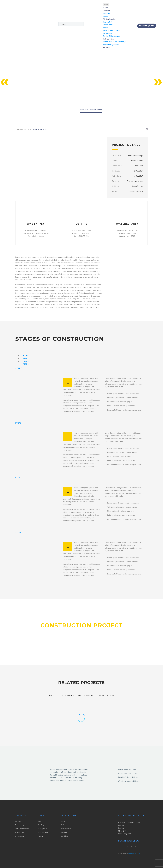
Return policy (20, 825)
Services (18, 821)
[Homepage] (26, 26)
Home (105, 8)
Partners (41, 836)
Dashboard (65, 825)
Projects (106, 47)
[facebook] (131, 846)
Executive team (43, 832)
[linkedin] (135, 846)
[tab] (26, 355)
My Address (65, 836)
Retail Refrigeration (111, 44)
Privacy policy (20, 832)
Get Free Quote (147, 26)
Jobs (40, 821)
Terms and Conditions (22, 829)
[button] (75, 28)
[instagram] (123, 846)
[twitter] (119, 846)
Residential (108, 22)
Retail (105, 28)
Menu (106, 5)
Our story (41, 825)
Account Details (66, 829)
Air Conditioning (109, 19)
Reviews (106, 16)
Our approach (43, 829)
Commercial (108, 25)
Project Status (20, 836)
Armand (138, 853)
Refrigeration (108, 39)
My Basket (64, 832)
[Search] (71, 24)
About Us (107, 13)
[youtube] (127, 846)
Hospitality (108, 33)
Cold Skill (107, 11)
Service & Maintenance (112, 36)
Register (64, 821)
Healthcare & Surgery (111, 30)
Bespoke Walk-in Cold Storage (115, 42)
